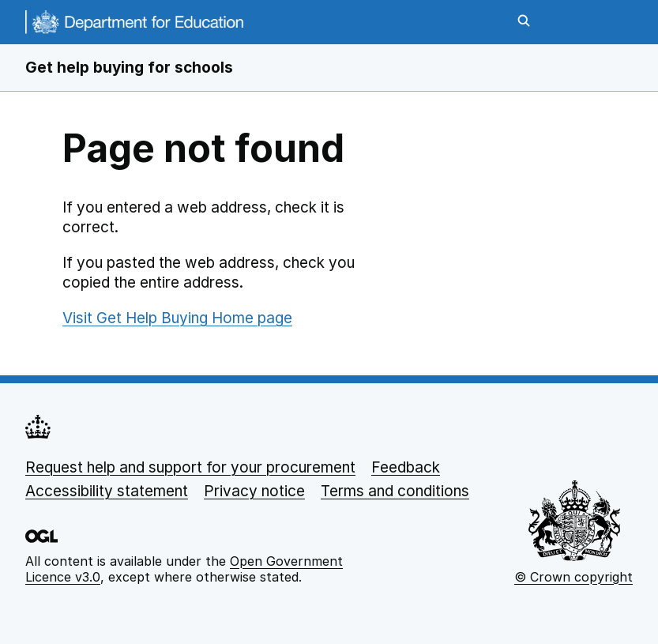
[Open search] (524, 22)
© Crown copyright (573, 577)
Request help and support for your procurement (190, 467)
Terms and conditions (395, 491)
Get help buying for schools (129, 68)
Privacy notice (254, 491)
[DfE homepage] (134, 28)
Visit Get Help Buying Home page (177, 318)
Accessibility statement (107, 491)
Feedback (406, 467)
